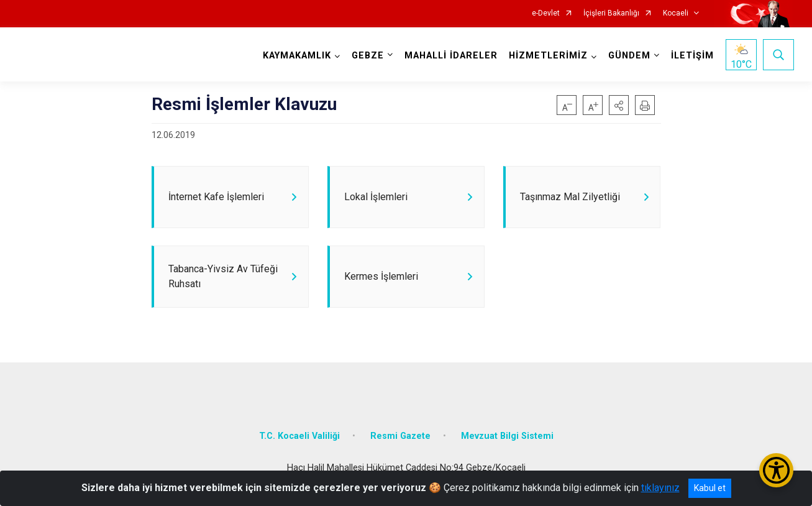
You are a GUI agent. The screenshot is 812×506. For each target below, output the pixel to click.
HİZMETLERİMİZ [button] (547, 56)
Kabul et (710, 488)
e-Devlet (546, 13)
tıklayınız (660, 488)
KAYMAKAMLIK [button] (296, 56)
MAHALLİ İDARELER (450, 56)
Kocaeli (676, 13)
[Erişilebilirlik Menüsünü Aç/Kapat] (776, 470)
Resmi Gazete (400, 441)
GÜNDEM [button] (628, 56)
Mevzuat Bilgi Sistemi (507, 441)
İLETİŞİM (691, 56)
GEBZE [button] (367, 56)
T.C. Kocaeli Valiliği (299, 441)
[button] (619, 105)
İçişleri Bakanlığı (611, 13)
